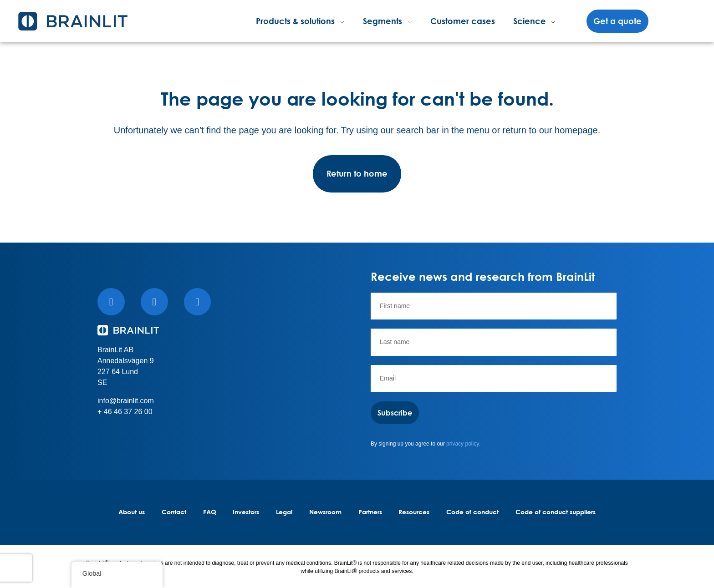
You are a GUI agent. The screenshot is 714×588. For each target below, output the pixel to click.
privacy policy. (463, 444)
